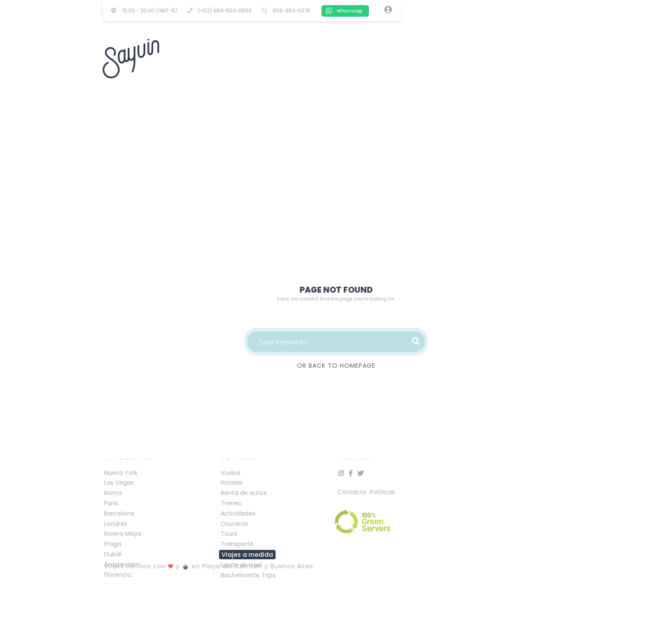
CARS (309, 28)
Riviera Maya (123, 534)
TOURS (341, 28)
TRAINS (418, 28)
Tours (229, 534)
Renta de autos (244, 493)
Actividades (238, 513)
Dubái (113, 554)
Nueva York (121, 473)
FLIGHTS (225, 28)
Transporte (237, 544)
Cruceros (234, 524)
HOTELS (184, 28)
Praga (113, 544)
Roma (113, 493)
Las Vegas (119, 483)
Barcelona (119, 513)
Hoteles (232, 483)
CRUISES (379, 28)
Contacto (353, 492)
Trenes (231, 503)
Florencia (118, 575)
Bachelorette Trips (248, 575)
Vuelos (231, 473)
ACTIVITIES (270, 28)
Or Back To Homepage (336, 366)
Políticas (382, 492)
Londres (116, 524)
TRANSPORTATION (472, 28)
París (111, 503)
